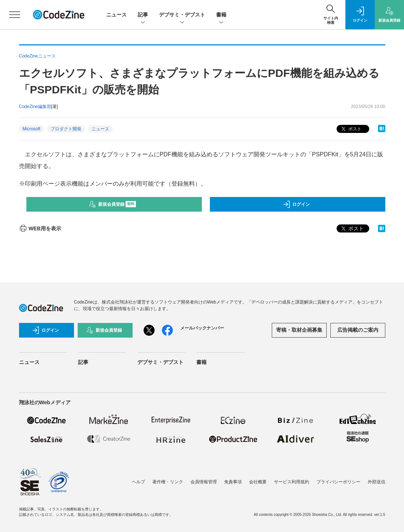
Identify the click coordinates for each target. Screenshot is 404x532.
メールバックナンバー (202, 328)
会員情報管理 (204, 482)
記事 (143, 15)
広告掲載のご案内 (358, 330)
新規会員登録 (112, 204)
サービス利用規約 (292, 482)
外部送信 (377, 482)
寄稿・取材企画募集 (299, 330)
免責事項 (233, 482)
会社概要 (258, 482)
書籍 (221, 15)
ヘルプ (138, 482)
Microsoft (32, 129)
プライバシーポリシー (338, 482)
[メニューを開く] (15, 15)
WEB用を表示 (40, 228)
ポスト (351, 129)
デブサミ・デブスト (182, 15)
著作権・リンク (168, 482)
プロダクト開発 (66, 129)
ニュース (116, 15)
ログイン (296, 204)
